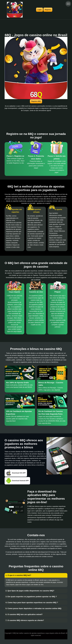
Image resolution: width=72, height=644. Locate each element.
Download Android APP (17, 481)
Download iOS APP (16, 473)
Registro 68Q (36, 101)
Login (40, 10)
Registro (48, 10)
